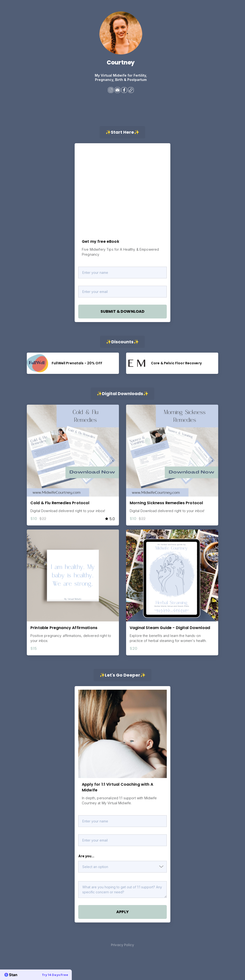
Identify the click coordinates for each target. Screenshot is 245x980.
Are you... (86, 856)
